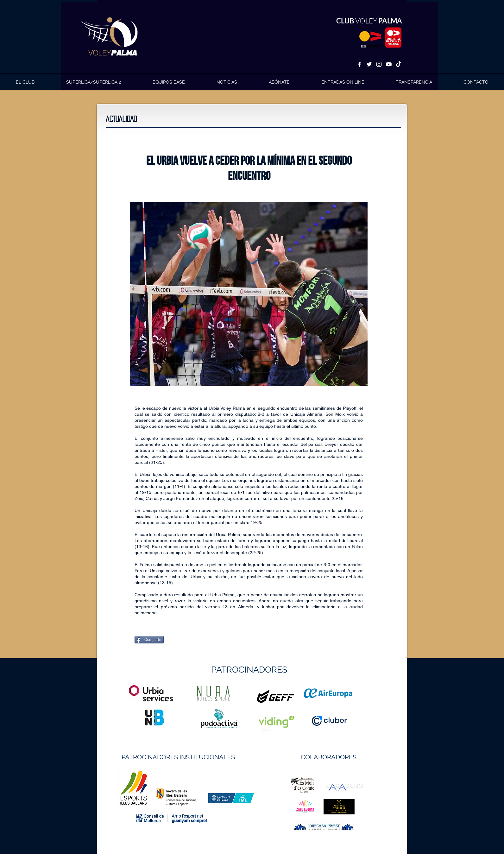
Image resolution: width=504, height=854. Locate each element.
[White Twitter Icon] (369, 64)
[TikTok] (399, 64)
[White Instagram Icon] (379, 64)
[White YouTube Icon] (389, 64)
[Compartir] (149, 640)
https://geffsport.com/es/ (229, 720)
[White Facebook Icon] (359, 64)
